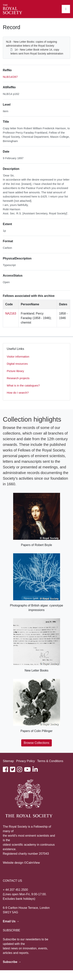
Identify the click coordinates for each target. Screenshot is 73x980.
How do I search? (18, 393)
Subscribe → (12, 962)
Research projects (18, 378)
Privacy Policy (26, 761)
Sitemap (8, 761)
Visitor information (18, 357)
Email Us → (11, 921)
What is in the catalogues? (23, 385)
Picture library (15, 371)
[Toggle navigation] (66, 9)
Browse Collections (36, 743)
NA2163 (11, 313)
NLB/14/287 (10, 77)
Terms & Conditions (50, 761)
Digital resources (17, 364)
